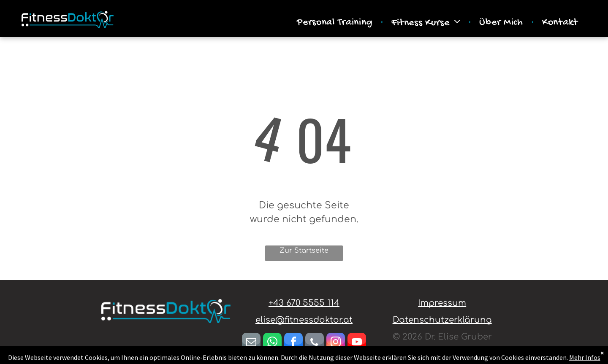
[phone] (315, 343)
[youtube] (357, 343)
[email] (251, 343)
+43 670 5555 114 (304, 303)
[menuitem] (336, 23)
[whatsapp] (272, 343)
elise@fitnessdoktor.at (304, 320)
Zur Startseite (304, 251)
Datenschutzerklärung (442, 320)
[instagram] (336, 343)
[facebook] (293, 343)
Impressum (442, 303)
